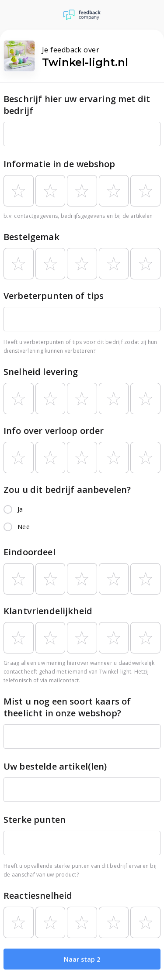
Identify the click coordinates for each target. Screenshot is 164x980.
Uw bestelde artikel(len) (55, 766)
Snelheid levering (41, 372)
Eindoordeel (30, 552)
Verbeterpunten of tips (54, 296)
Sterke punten (35, 820)
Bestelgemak (31, 237)
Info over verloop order (54, 431)
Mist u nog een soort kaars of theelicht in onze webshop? (67, 707)
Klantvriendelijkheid (48, 611)
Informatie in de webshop (59, 164)
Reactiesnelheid (38, 896)
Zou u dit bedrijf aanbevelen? (67, 490)
